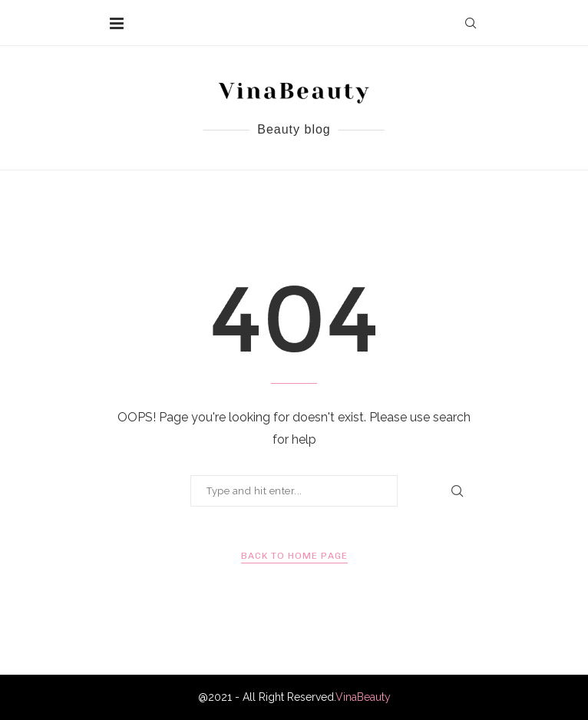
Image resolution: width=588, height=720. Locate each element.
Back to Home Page (294, 556)
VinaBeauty (363, 697)
